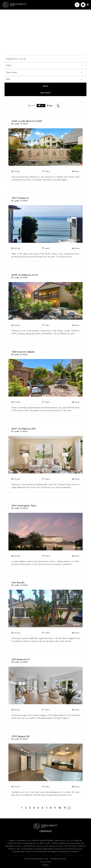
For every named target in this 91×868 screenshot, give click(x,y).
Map (50, 106)
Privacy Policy (45, 862)
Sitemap (45, 865)
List (41, 106)
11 (65, 808)
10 (60, 808)
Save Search (45, 93)
